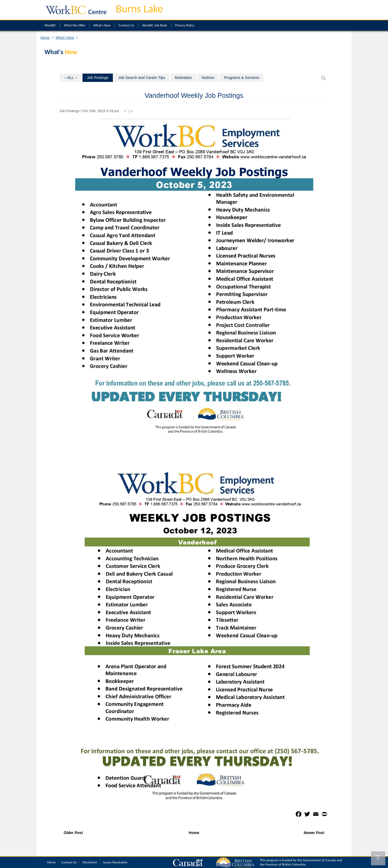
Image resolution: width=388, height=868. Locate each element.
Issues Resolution (115, 862)
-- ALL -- (71, 78)
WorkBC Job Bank (154, 25)
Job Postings (98, 78)
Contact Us (126, 25)
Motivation (183, 78)
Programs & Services (242, 78)
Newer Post (314, 833)
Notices (208, 78)
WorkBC (50, 25)
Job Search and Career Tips (142, 78)
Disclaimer (90, 862)
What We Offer (75, 25)
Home (45, 38)
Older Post (73, 833)
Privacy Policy (185, 25)
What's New (102, 25)
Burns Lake (139, 9)
